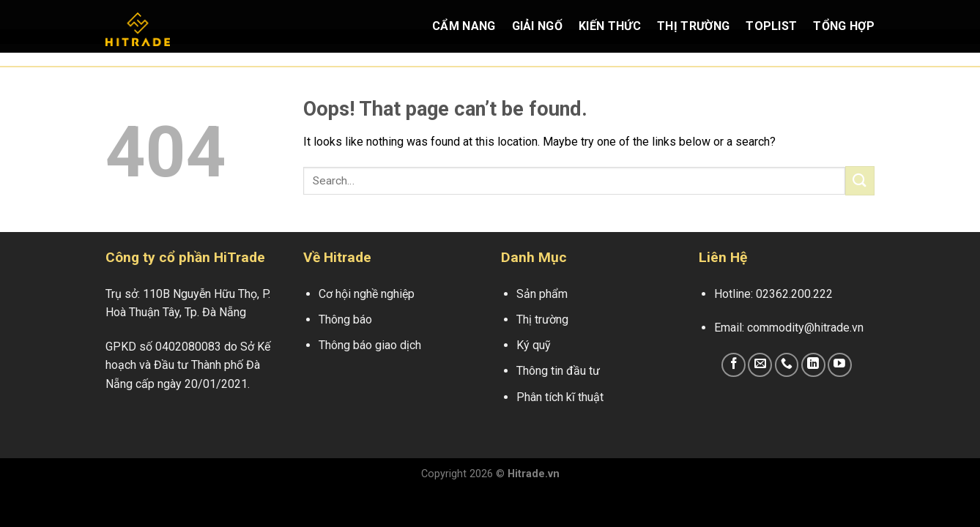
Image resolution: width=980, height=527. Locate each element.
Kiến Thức (610, 26)
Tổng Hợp (844, 26)
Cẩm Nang (464, 26)
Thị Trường (693, 26)
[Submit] (860, 180)
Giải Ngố (538, 26)
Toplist (771, 26)
